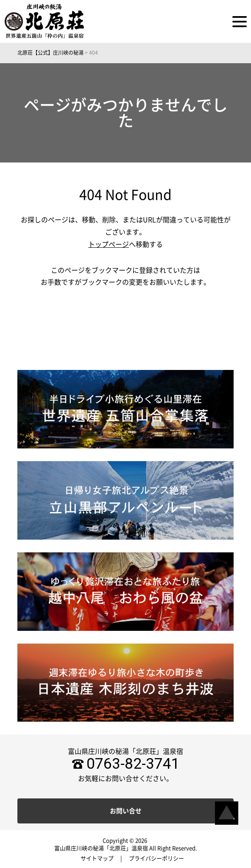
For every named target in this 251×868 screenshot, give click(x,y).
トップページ (109, 244)
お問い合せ (126, 811)
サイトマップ (97, 858)
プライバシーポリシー (156, 858)
